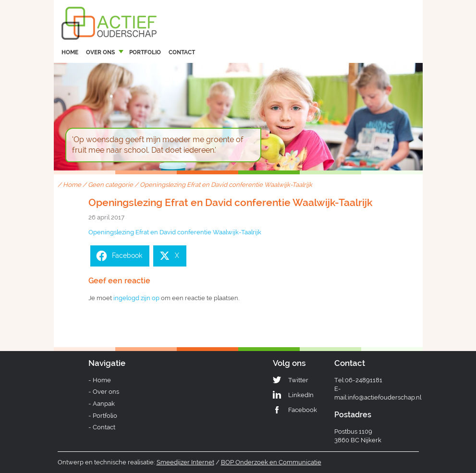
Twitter (298, 380)
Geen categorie (110, 185)
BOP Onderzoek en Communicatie (271, 462)
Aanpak (104, 404)
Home (70, 52)
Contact (182, 52)
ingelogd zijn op (136, 298)
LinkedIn (301, 395)
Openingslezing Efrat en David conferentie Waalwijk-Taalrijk (175, 232)
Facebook (303, 410)
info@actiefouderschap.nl (384, 397)
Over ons (100, 52)
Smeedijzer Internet (185, 462)
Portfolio (145, 52)
